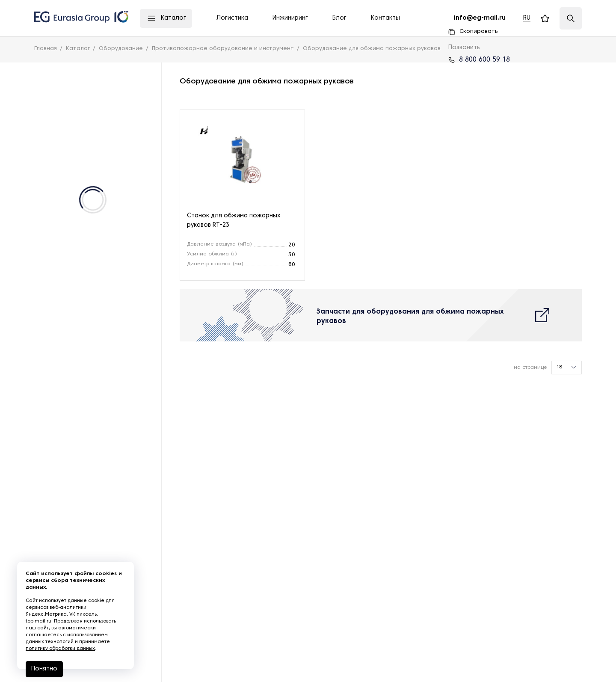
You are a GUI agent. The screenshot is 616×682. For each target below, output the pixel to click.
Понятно (44, 669)
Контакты (385, 18)
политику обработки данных (60, 649)
